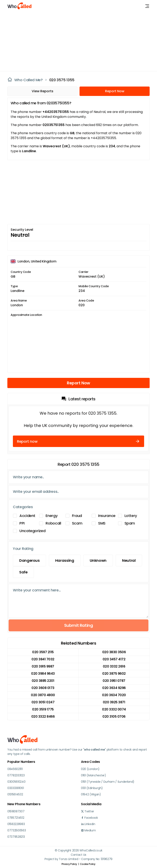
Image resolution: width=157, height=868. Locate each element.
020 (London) (90, 769)
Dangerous (29, 560)
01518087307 (16, 811)
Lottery (131, 516)
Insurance (107, 516)
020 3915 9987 (43, 666)
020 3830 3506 (114, 652)
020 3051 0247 (43, 702)
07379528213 (16, 837)
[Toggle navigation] (147, 6)
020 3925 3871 (114, 702)
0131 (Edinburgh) (92, 788)
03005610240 (16, 782)
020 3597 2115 (43, 652)
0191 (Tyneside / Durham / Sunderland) (108, 782)
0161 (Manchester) (94, 775)
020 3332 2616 (114, 666)
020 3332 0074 (114, 709)
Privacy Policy (69, 864)
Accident (27, 516)
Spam (130, 523)
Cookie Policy (88, 864)
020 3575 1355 (62, 80)
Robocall (53, 523)
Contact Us (78, 855)
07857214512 (16, 818)
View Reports (43, 91)
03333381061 (16, 788)
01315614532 (15, 794)
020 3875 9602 (114, 674)
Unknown (98, 560)
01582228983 (16, 824)
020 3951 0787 (114, 681)
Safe (23, 572)
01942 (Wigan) (91, 794)
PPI (22, 523)
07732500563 (17, 830)
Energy (52, 516)
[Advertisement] (76, 41)
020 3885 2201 (43, 681)
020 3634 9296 (114, 688)
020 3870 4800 (43, 695)
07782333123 (16, 775)
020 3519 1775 (43, 709)
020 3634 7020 (114, 695)
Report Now (115, 91)
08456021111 (15, 769)
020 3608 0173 (43, 688)
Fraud (77, 516)
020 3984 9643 (43, 674)
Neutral (129, 560)
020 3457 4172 (114, 659)
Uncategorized (32, 531)
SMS (102, 523)
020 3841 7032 (43, 659)
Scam (77, 523)
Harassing (65, 560)
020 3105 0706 (114, 717)
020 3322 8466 (43, 717)
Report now (78, 441)
